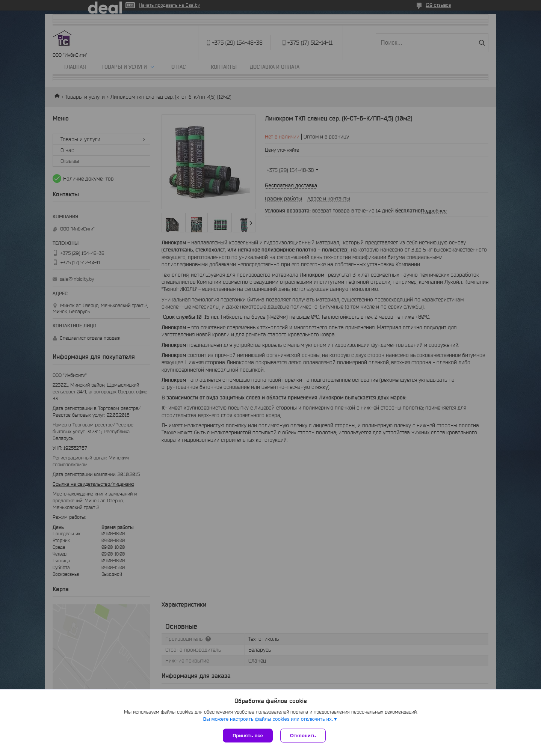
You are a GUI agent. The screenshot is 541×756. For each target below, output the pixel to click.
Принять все (248, 736)
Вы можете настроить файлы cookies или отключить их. (268, 719)
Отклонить (303, 736)
